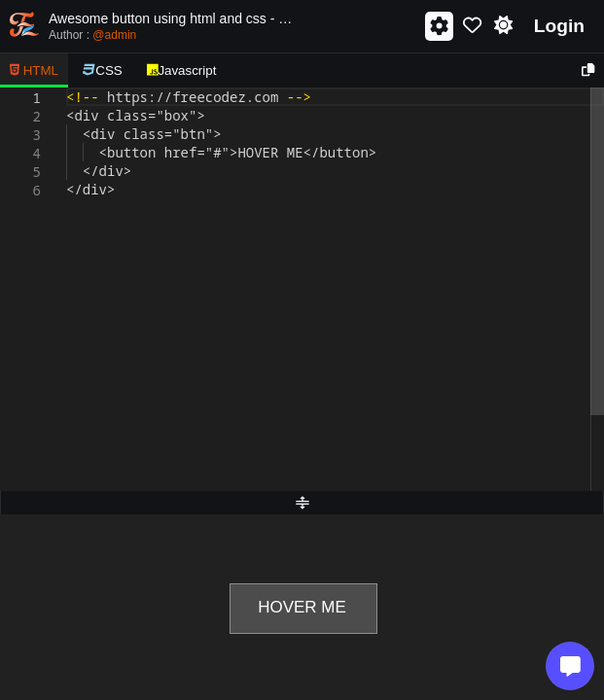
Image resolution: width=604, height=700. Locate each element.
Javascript (182, 70)
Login (559, 26)
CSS (103, 70)
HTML (34, 70)
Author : (92, 35)
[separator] (302, 503)
